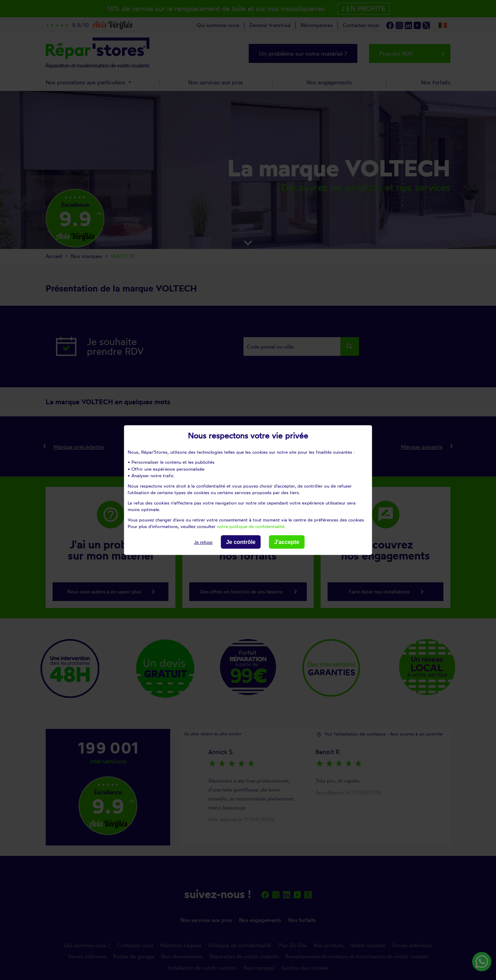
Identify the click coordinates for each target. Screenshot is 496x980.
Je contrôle (241, 542)
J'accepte (287, 542)
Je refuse (203, 542)
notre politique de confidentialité (251, 526)
